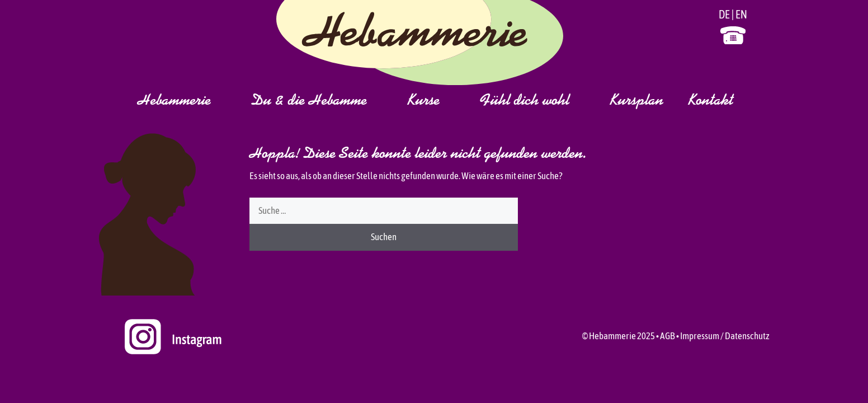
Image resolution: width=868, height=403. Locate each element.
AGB (667, 336)
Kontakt (711, 101)
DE (724, 14)
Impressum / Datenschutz (725, 336)
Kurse (437, 101)
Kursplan (636, 101)
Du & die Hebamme (322, 101)
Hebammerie (188, 101)
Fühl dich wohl (538, 101)
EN (741, 14)
